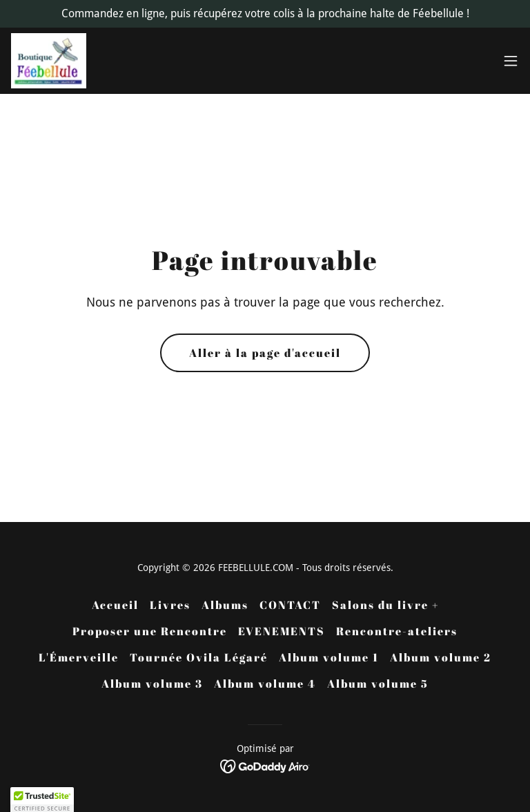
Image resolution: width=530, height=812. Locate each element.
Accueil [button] (115, 605)
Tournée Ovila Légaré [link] (199, 657)
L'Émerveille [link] (79, 657)
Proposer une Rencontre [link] (150, 631)
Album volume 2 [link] (441, 657)
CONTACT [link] (290, 605)
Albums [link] (225, 605)
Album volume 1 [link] (329, 657)
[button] (511, 61)
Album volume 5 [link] (378, 684)
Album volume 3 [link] (152, 684)
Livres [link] (170, 605)
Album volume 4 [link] (265, 684)
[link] (49, 61)
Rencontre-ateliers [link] (397, 631)
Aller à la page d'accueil (265, 353)
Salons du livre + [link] (385, 605)
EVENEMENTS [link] (282, 631)
